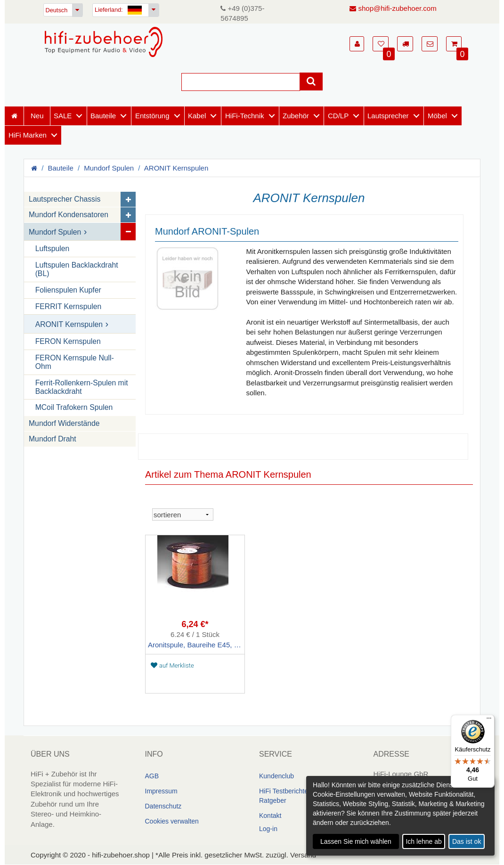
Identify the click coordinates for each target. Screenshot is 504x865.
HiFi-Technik (245, 116)
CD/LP (338, 116)
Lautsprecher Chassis (65, 200)
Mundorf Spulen (109, 168)
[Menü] (489, 720)
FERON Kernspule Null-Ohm (75, 362)
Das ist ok (467, 841)
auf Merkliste (172, 665)
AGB (152, 776)
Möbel (437, 116)
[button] (357, 44)
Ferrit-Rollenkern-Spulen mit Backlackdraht (82, 387)
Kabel (197, 116)
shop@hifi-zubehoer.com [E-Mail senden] (393, 8)
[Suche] (241, 82)
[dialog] (400, 816)
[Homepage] (104, 42)
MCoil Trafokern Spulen (74, 408)
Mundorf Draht (53, 439)
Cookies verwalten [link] (172, 821)
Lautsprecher (388, 116)
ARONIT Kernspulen (176, 168)
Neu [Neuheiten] (37, 116)
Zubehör (296, 116)
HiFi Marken (28, 135)
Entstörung (152, 116)
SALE (63, 116)
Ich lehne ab (423, 841)
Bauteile (103, 116)
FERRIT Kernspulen (69, 306)
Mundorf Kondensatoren (69, 215)
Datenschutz (163, 806)
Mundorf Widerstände (64, 424)
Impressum (161, 791)
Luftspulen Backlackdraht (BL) (77, 269)
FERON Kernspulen (68, 341)
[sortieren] (183, 515)
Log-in (268, 829)
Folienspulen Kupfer (68, 290)
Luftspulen (53, 249)
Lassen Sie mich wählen (356, 841)
